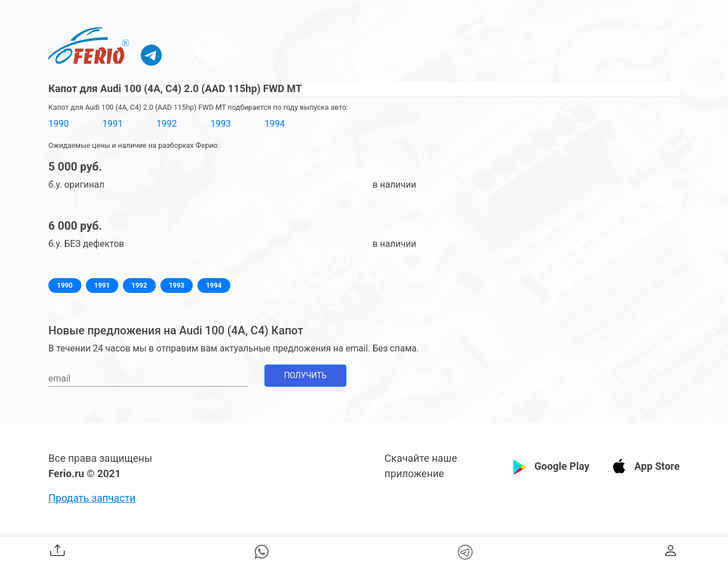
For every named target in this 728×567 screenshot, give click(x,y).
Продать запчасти (92, 498)
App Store (657, 466)
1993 (221, 124)
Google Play (562, 466)
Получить (306, 375)
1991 (113, 124)
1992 (167, 124)
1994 (275, 124)
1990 (59, 124)
